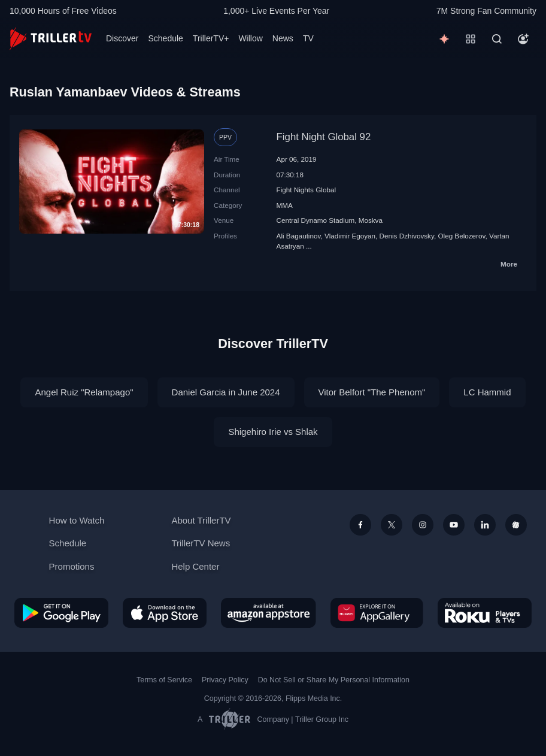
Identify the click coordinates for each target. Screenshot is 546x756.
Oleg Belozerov (461, 236)
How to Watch (77, 520)
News (283, 38)
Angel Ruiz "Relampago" (84, 392)
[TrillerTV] (51, 39)
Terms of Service (164, 680)
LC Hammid (487, 392)
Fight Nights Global (306, 190)
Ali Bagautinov (299, 236)
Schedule (165, 38)
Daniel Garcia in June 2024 (226, 392)
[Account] (523, 39)
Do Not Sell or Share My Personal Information (334, 680)
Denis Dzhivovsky (407, 236)
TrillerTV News (201, 543)
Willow (250, 38)
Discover (122, 38)
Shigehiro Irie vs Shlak (273, 432)
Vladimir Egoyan (350, 236)
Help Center (195, 566)
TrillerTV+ (211, 38)
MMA (285, 205)
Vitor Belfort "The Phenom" (372, 392)
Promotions (72, 566)
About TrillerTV (201, 520)
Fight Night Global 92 (324, 137)
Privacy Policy (225, 680)
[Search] (497, 39)
